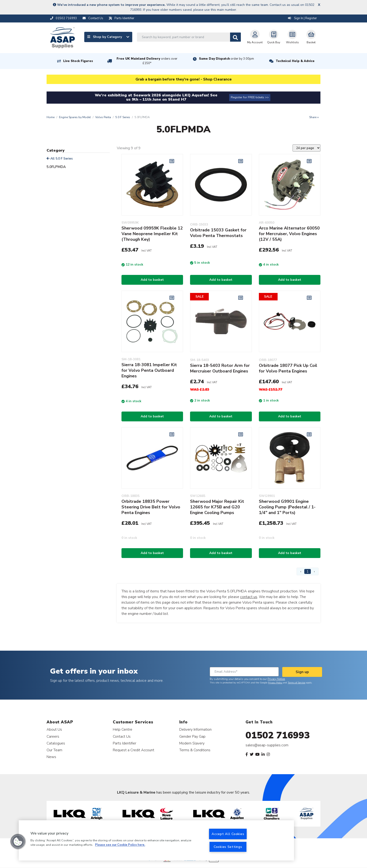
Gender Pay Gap (192, 736)
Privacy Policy (275, 683)
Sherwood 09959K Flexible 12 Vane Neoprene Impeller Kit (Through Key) (152, 234)
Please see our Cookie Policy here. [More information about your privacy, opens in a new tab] (120, 845)
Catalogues (56, 743)
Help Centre (123, 729)
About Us (54, 729)
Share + (314, 117)
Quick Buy (274, 37)
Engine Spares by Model (75, 117)
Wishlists (292, 37)
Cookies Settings (228, 847)
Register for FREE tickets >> (250, 97)
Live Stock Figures (78, 61)
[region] (156, 840)
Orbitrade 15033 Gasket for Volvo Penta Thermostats (218, 233)
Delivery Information (195, 729)
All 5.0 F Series (60, 159)
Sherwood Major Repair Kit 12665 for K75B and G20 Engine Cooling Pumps (217, 507)
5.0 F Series (123, 117)
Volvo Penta (103, 117)
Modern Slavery (192, 743)
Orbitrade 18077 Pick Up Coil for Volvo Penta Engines (288, 368)
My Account (255, 37)
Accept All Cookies (228, 834)
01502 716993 (278, 735)
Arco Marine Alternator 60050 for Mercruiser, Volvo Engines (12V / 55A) (289, 234)
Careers (53, 736)
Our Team (54, 750)
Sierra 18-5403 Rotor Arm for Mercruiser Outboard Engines (220, 368)
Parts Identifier (125, 743)
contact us (249, 597)
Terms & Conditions (195, 750)
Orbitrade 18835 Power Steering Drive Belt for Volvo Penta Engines (151, 507)
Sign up (302, 672)
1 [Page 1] (308, 571)
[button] (18, 842)
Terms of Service (296, 683)
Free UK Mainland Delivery (147, 61)
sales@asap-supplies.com (267, 745)
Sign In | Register (302, 18)
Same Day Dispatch (226, 59)
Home (51, 117)
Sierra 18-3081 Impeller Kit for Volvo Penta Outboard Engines (149, 370)
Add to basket (152, 280)
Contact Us (122, 736)
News (51, 757)
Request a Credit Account (134, 750)
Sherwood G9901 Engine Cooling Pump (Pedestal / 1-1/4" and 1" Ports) (287, 507)
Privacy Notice (276, 679)
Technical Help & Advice (295, 61)
